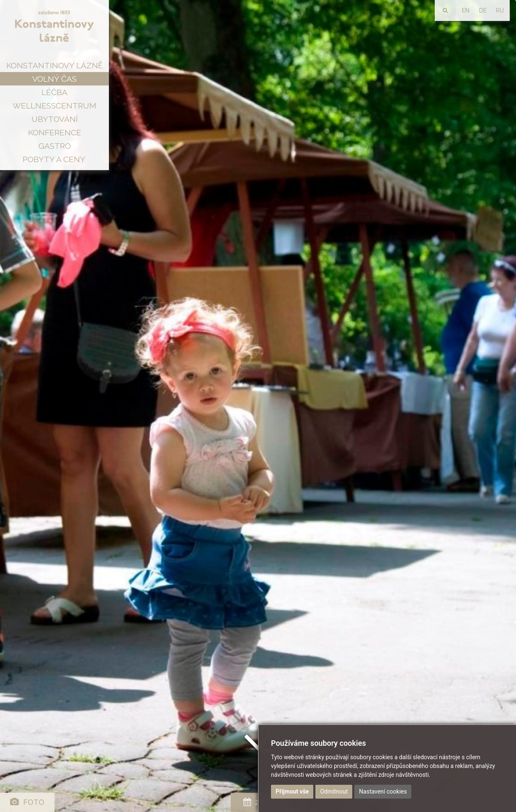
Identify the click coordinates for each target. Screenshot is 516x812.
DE (483, 10)
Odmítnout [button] (334, 791)
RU (500, 10)
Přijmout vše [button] (292, 791)
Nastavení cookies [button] (383, 791)
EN (466, 10)
